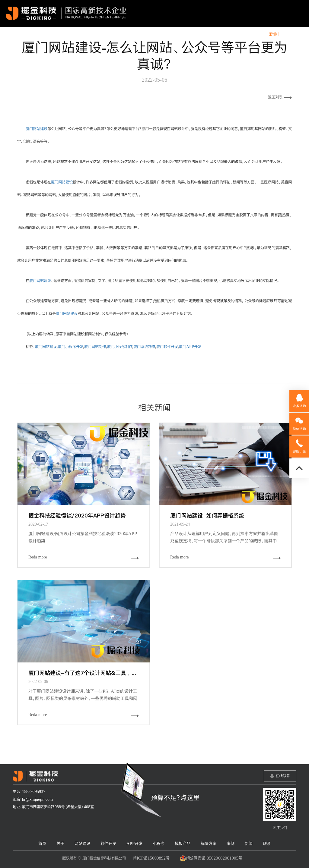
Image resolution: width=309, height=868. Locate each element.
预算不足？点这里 (175, 797)
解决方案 (231, 34)
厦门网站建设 (37, 129)
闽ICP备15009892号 (151, 858)
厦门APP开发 (190, 347)
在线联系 (283, 776)
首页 (47, 34)
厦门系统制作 (144, 347)
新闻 (274, 34)
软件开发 (119, 34)
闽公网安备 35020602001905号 (211, 858)
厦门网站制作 (95, 347)
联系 (293, 34)
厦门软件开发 (167, 347)
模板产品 (202, 34)
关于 (66, 34)
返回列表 (280, 97)
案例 (255, 34)
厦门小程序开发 (71, 347)
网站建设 (90, 34)
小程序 (175, 34)
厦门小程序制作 (120, 347)
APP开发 (148, 34)
